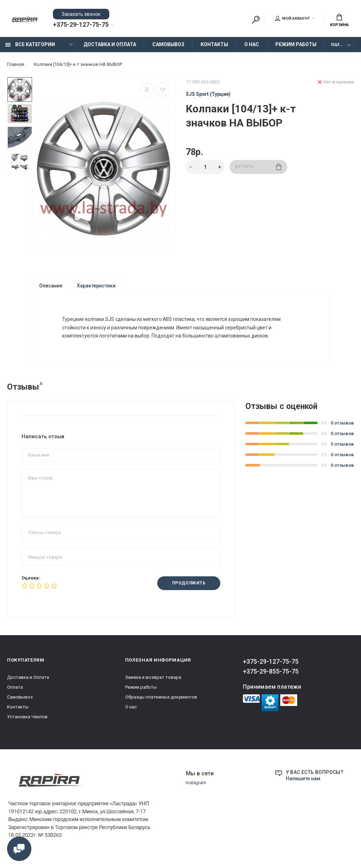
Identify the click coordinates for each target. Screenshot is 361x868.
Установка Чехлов (27, 722)
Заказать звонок (81, 14)
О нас (252, 45)
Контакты (214, 45)
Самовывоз (168, 45)
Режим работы (296, 45)
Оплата (15, 692)
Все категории (30, 45)
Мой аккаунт (292, 19)
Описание (51, 286)
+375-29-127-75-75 (81, 25)
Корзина (339, 20)
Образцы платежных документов (161, 702)
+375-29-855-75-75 (271, 676)
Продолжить (189, 588)
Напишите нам (303, 783)
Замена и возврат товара (153, 682)
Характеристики (96, 286)
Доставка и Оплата (110, 45)
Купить (258, 167)
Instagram (196, 788)
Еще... (337, 45)
